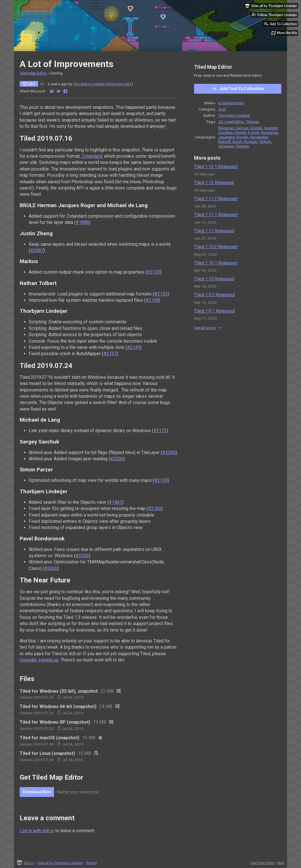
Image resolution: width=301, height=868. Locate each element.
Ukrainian (226, 146)
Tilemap (252, 122)
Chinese (242, 146)
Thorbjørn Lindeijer (89, 84)
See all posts (205, 328)
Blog (281, 863)
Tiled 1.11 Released (214, 231)
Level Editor (234, 122)
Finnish (240, 132)
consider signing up (39, 660)
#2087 (37, 250)
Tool (222, 109)
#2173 (160, 431)
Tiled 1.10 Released (214, 279)
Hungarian (269, 132)
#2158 (152, 300)
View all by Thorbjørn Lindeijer (60, 863)
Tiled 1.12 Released (214, 183)
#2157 (110, 354)
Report (92, 863)
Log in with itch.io (37, 831)
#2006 (169, 452)
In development (231, 103)
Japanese (226, 137)
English (256, 128)
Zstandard (92, 156)
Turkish (265, 141)
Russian (251, 141)
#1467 (115, 502)
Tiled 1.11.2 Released (216, 199)
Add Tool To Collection (238, 89)
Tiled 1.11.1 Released (216, 215)
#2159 (161, 480)
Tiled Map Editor (33, 73)
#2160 (155, 508)
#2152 (161, 294)
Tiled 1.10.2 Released (216, 247)
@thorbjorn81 (119, 84)
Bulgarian (226, 128)
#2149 (134, 347)
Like (29, 84)
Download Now (37, 792)
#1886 (82, 222)
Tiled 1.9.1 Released (214, 311)
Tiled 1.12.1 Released (216, 167)
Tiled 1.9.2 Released (214, 295)
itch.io (29, 863)
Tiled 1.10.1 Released (216, 263)
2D (220, 122)
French (253, 132)
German (242, 128)
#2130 (153, 272)
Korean (242, 137)
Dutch (237, 141)
